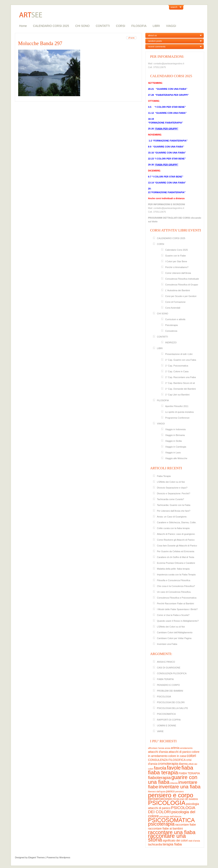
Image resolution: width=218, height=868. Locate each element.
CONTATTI (103, 26)
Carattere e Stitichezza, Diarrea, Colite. (177, 522)
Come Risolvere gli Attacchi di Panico (176, 540)
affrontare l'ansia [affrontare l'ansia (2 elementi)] (156, 748)
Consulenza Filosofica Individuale (182, 279)
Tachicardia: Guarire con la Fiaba (174, 505)
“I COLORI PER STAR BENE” (170, 107)
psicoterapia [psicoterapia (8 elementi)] (161, 824)
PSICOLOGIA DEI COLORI (171, 702)
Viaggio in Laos (173, 453)
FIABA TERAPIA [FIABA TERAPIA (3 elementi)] (189, 773)
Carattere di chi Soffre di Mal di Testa (176, 557)
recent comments (157, 47)
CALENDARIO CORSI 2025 (51, 26)
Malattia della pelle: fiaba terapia (173, 569)
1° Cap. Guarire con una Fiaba (181, 360)
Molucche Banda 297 (40, 43)
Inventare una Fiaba (167, 644)
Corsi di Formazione (175, 302)
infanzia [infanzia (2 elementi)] (174, 783)
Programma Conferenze (177, 418)
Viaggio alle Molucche (176, 458)
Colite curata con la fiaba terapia (173, 528)
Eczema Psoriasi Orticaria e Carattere (176, 563)
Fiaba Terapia (164, 476)
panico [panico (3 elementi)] (170, 791)
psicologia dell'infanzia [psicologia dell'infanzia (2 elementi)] (170, 817)
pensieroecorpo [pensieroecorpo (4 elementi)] (160, 799)
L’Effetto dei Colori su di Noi (171, 482)
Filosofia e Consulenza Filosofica (174, 580)
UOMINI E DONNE (167, 726)
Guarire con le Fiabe (176, 256)
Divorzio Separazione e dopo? (172, 488)
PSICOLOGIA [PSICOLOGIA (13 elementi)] (167, 803)
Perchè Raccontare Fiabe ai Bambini (176, 603)
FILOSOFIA (139, 26)
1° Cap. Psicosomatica (177, 366)
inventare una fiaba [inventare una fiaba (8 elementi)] (180, 787)
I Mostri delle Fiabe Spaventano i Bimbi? (177, 609)
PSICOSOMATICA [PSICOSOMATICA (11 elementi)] (172, 820)
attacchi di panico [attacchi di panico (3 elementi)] (180, 752)
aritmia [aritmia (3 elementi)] (175, 748)
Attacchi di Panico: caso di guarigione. (176, 534)
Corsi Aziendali (173, 308)
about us (152, 35)
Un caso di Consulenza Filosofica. (174, 592)
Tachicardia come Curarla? (171, 499)
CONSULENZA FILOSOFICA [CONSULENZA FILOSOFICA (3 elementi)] (167, 760)
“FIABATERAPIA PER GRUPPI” (172, 95)
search (174, 7)
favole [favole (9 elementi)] (174, 768)
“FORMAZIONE (156, 123)
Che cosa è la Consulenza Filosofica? (176, 586)
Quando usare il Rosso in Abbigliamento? (178, 621)
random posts (155, 41)
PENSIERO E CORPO (169, 685)
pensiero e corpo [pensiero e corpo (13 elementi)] (171, 795)
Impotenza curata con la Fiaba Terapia (176, 575)
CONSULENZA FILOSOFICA (172, 673)
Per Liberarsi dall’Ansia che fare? (174, 511)
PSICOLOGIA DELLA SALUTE (173, 708)
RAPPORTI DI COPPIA (169, 720)
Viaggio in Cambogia (176, 447)
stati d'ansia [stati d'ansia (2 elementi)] (194, 841)
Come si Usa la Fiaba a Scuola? (173, 615)
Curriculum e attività (175, 319)
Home (23, 26)
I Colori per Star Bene (176, 261)
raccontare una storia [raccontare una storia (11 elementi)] (167, 838)
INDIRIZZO (171, 342)
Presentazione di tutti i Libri (179, 354)
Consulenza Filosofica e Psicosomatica (177, 598)
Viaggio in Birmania (175, 435)
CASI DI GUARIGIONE (169, 668)
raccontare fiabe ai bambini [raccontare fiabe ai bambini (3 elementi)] (166, 828)
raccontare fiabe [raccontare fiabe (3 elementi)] (186, 825)
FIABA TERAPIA (165, 679)
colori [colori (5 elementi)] (191, 756)
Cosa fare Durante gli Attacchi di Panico (177, 546)
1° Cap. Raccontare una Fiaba (181, 377)
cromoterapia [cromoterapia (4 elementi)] (168, 764)
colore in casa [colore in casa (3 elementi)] (177, 756)
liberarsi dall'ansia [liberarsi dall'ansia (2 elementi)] (157, 791)
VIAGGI (171, 26)
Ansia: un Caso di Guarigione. (172, 517)
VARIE (160, 731)
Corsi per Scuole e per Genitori (181, 296)
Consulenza (171, 331)
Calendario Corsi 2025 (177, 250)
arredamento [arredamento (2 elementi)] (186, 748)
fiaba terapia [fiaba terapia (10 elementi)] (163, 772)
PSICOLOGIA (164, 697)
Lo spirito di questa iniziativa (180, 412)
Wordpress (65, 857)
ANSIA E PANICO (166, 662)
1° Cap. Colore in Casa (177, 371)
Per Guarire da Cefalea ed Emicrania (176, 551)
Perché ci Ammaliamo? (177, 267)
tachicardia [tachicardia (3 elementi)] (155, 844)
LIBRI (156, 26)
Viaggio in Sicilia (174, 441)
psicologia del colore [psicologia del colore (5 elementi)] (172, 814)
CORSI (120, 26)
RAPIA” (179, 123)
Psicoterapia (172, 325)
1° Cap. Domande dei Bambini (181, 389)
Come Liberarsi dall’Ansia (178, 273)
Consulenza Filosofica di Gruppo (182, 285)
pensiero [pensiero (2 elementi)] (179, 791)
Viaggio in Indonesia (176, 429)
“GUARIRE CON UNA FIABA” (171, 89)
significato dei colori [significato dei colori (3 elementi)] (175, 840)
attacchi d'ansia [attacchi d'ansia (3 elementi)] (158, 752)
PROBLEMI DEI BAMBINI (170, 691)
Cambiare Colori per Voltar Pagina (174, 638)
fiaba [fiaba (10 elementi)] (187, 768)
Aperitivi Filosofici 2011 (177, 406)
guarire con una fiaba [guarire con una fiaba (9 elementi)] (173, 780)
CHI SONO (82, 26)
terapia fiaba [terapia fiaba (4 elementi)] (172, 844)
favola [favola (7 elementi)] (160, 768)
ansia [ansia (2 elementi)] (167, 748)
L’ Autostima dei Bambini (178, 290)
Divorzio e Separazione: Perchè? (174, 493)
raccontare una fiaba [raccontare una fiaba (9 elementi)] (172, 832)
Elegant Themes (37, 857)
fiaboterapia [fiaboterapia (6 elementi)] (160, 778)
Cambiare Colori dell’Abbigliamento (175, 632)
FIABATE (170, 123)
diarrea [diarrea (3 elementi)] (183, 764)
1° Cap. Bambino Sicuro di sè (180, 383)
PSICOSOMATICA (166, 714)
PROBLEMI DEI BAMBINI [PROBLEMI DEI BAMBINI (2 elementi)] (185, 799)
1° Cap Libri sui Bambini (177, 395)
